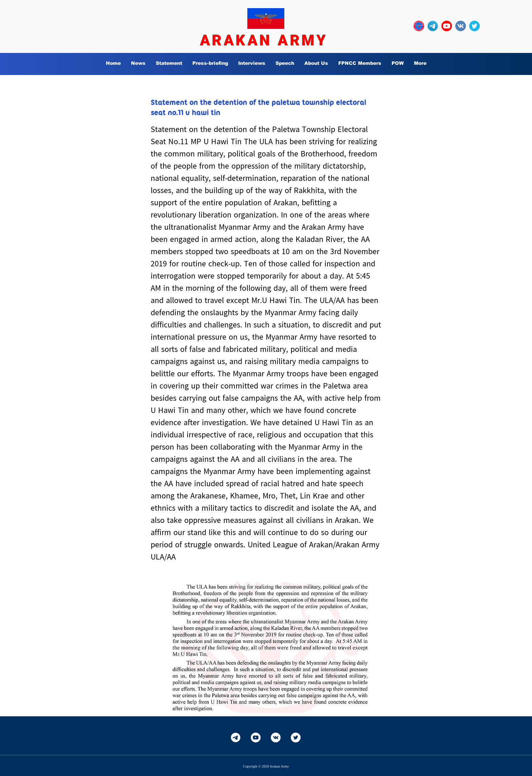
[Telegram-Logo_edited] (433, 26)
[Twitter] (296, 737)
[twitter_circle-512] (474, 26)
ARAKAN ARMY (264, 40)
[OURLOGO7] (419, 26)
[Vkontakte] (276, 737)
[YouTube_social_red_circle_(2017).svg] (447, 26)
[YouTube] (256, 737)
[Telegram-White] (236, 737)
